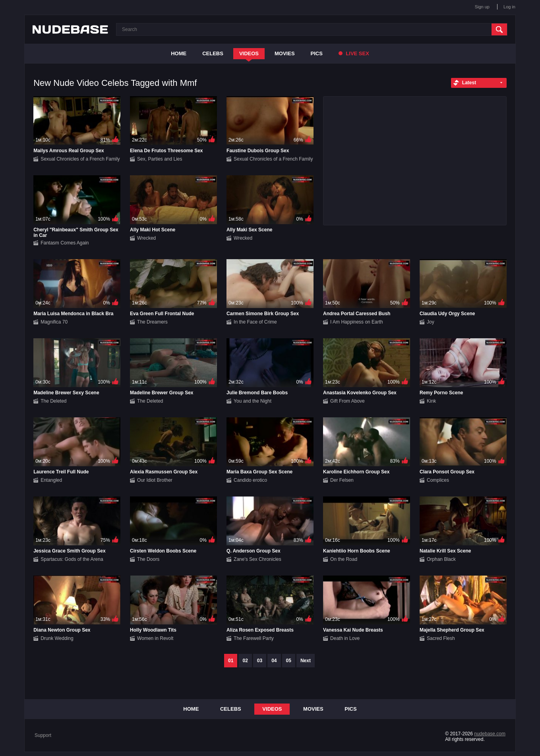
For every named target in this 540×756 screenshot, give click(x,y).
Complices (438, 480)
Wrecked (146, 238)
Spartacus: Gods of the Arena (72, 559)
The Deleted (53, 401)
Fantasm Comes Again (65, 243)
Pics (317, 53)
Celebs (213, 53)
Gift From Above (347, 401)
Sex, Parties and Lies (160, 159)
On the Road (344, 559)
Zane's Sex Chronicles (257, 559)
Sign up (482, 7)
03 (260, 661)
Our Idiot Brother (155, 480)
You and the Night (253, 401)
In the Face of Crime (255, 322)
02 (245, 661)
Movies (285, 53)
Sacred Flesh (441, 638)
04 (274, 661)
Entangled (51, 480)
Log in (509, 7)
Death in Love (345, 638)
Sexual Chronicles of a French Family (80, 159)
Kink (431, 401)
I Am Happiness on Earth (357, 322)
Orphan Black (441, 559)
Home (179, 53)
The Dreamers (152, 322)
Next (306, 661)
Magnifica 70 (54, 322)
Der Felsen (342, 480)
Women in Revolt (155, 638)
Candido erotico (250, 480)
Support (43, 735)
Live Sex (354, 53)
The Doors (148, 559)
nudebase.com (490, 734)
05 (289, 661)
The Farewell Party (254, 638)
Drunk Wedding (57, 638)
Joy (431, 322)
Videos (249, 53)
